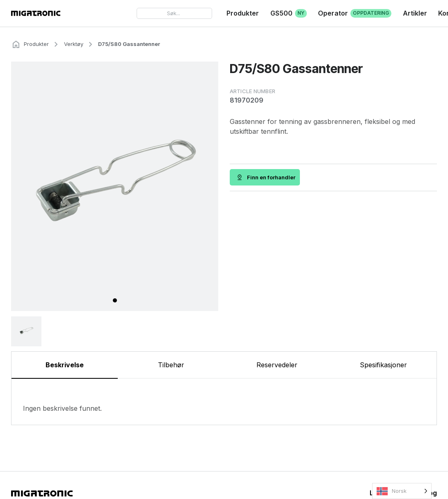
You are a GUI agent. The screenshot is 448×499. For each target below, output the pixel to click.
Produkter (243, 13)
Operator (355, 14)
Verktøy (74, 44)
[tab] (115, 300)
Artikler (415, 13)
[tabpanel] (224, 402)
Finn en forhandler (272, 177)
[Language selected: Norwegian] (402, 491)
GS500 (289, 14)
